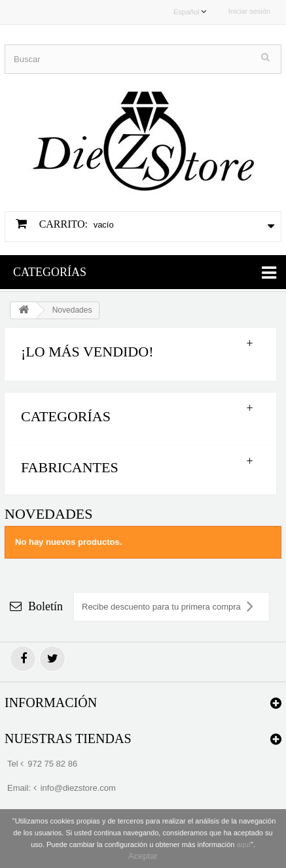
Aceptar (143, 856)
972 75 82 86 (52, 764)
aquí (243, 844)
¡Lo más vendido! (87, 352)
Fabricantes (70, 467)
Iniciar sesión (249, 11)
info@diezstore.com (78, 788)
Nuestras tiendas (68, 738)
